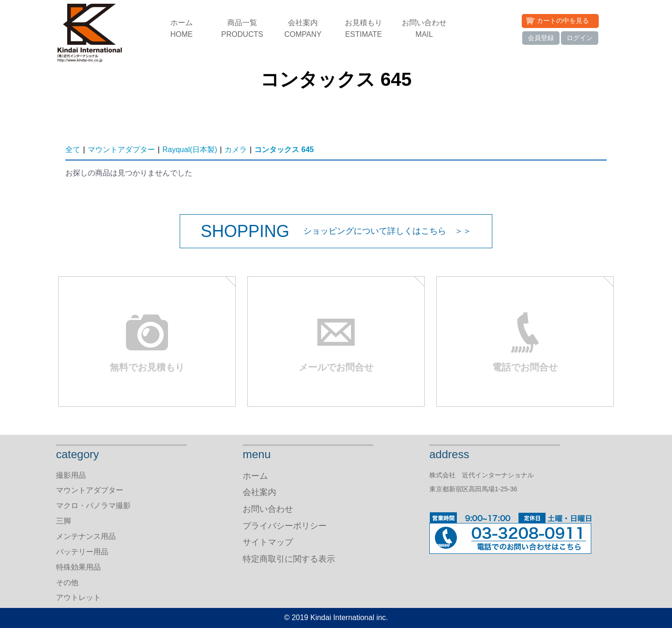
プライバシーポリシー (285, 526)
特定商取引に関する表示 (289, 559)
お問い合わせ (424, 29)
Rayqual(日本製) (190, 150)
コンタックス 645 (284, 150)
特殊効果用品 (78, 567)
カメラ (236, 150)
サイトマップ (268, 542)
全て (73, 150)
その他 (67, 583)
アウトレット (78, 597)
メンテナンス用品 (86, 536)
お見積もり (364, 29)
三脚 (63, 521)
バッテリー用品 (82, 552)
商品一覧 (242, 29)
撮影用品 (71, 475)
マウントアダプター (121, 150)
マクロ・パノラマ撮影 (93, 506)
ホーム (182, 29)
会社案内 (303, 29)
